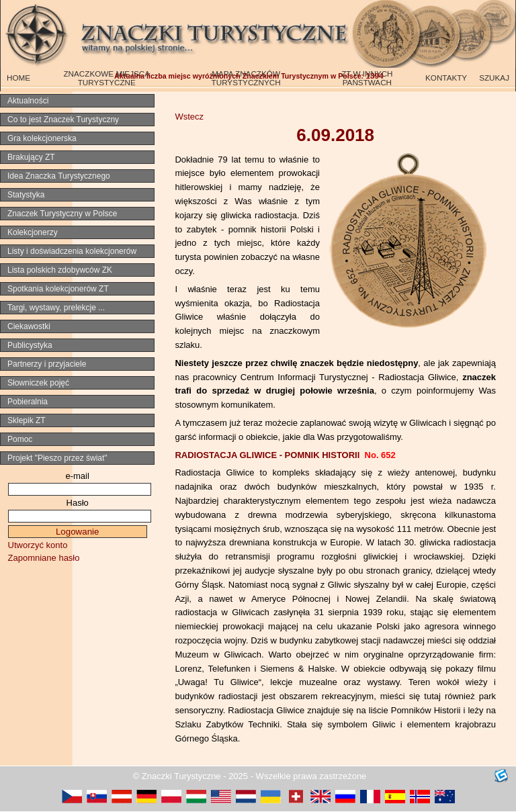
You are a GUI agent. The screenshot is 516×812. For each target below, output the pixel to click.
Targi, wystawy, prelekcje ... (56, 308)
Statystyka (26, 195)
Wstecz (189, 117)
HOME (18, 78)
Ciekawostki (29, 326)
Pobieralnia (28, 402)
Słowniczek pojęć (38, 383)
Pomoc (20, 439)
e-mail (77, 476)
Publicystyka (30, 345)
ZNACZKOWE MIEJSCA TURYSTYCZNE (106, 78)
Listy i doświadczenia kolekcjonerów (72, 251)
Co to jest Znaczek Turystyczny (63, 120)
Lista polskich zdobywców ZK (60, 270)
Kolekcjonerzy (33, 232)
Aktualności (28, 101)
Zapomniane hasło (44, 558)
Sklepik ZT (27, 420)
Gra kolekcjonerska (42, 138)
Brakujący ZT (31, 157)
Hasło (78, 503)
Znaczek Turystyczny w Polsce (62, 214)
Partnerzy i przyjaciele (47, 364)
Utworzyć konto (38, 545)
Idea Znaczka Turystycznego (59, 176)
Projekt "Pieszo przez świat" (57, 458)
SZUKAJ (494, 78)
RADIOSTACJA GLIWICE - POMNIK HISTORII (285, 455)
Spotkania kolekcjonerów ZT (58, 289)
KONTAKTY (446, 78)
